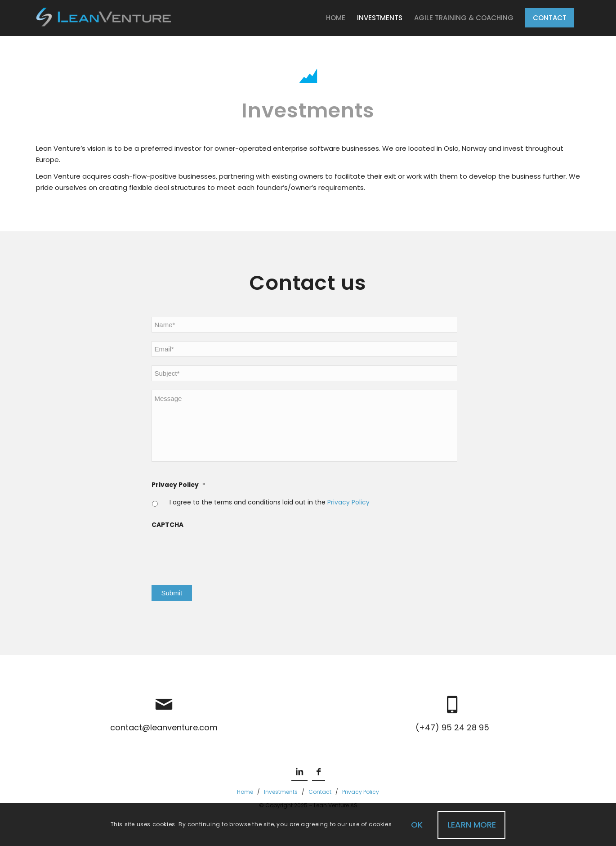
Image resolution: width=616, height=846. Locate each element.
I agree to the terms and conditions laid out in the (270, 502)
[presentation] (220, 552)
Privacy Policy (178, 485)
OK (417, 825)
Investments (281, 792)
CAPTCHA (167, 525)
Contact (320, 792)
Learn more (472, 825)
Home (245, 792)
